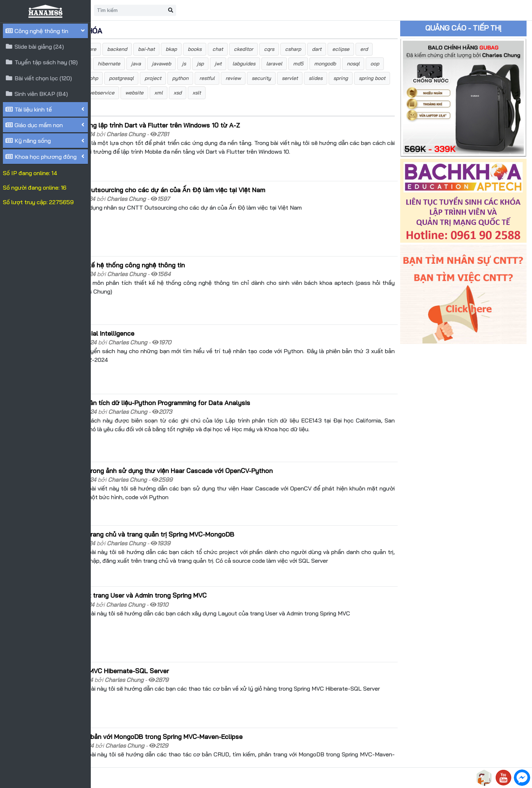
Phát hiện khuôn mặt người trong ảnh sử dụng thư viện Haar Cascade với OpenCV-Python (230, 444)
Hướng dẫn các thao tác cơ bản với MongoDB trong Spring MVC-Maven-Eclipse (215, 680)
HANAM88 (157, 778)
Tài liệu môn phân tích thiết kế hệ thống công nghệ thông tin (186, 263)
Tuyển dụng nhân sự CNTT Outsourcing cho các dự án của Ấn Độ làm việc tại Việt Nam (226, 197)
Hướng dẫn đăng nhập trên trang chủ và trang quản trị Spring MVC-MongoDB (211, 501)
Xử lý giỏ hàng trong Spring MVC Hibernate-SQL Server (178, 622)
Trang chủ (129, 10)
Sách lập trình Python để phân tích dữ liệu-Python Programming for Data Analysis (219, 384)
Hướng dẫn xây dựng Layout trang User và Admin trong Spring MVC (197, 555)
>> (226, 749)
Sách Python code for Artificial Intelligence (161, 323)
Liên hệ (164, 10)
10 (194, 749)
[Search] (220, 10)
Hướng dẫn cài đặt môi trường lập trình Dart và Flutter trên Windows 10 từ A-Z (214, 140)
